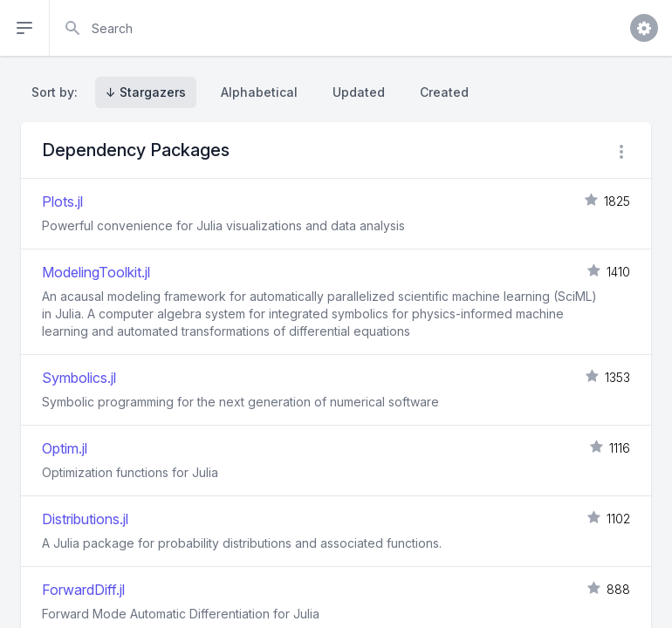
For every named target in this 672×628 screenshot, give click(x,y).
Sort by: (58, 92)
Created (444, 92)
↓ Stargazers (146, 92)
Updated (359, 92)
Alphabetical (259, 92)
